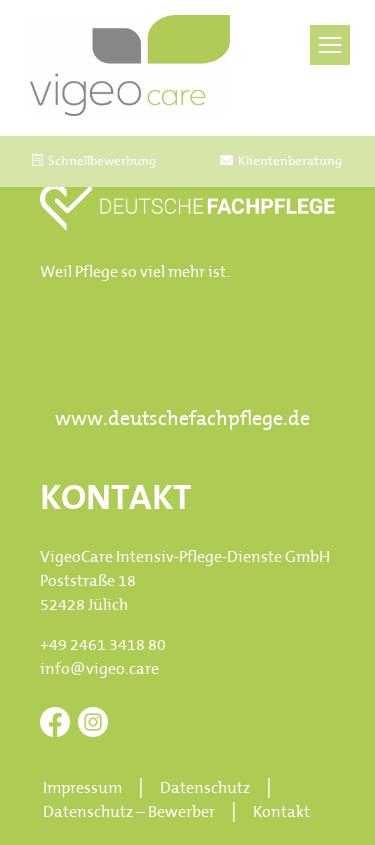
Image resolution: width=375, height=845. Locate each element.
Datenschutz (205, 789)
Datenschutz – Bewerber (129, 813)
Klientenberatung (281, 161)
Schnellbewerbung (94, 161)
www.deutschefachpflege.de (182, 420)
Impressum (82, 789)
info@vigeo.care (99, 670)
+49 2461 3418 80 (103, 646)
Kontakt (281, 813)
